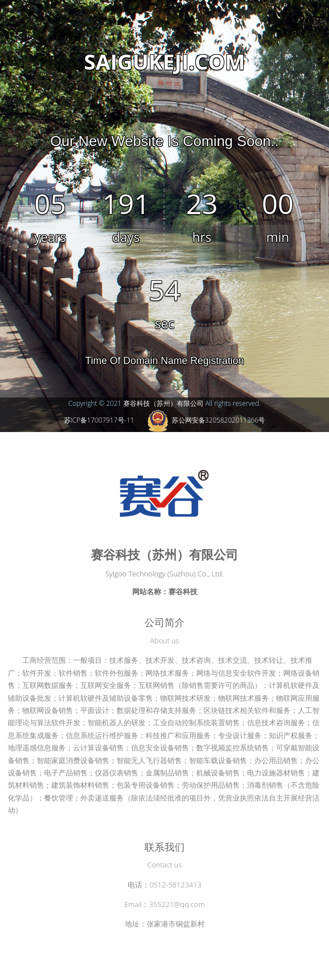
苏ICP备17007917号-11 (99, 420)
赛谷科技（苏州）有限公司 (163, 403)
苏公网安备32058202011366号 (206, 420)
